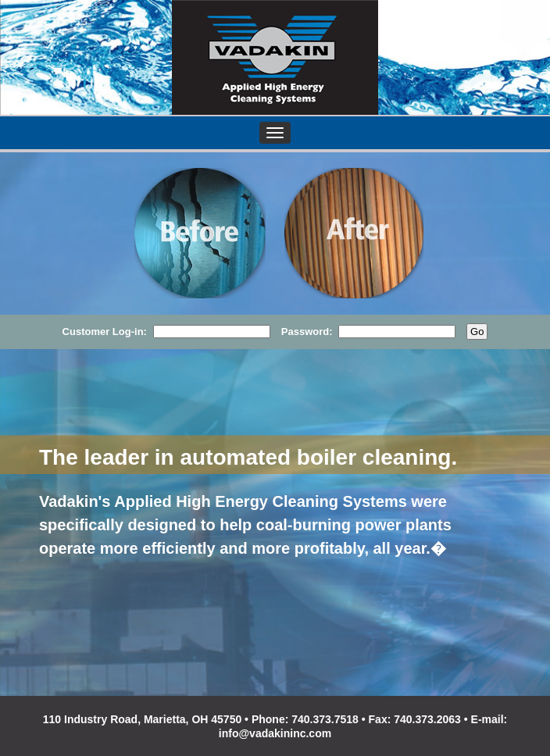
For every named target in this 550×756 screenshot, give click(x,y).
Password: (307, 332)
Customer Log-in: (105, 332)
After (358, 234)
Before (200, 234)
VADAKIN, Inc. (275, 57)
